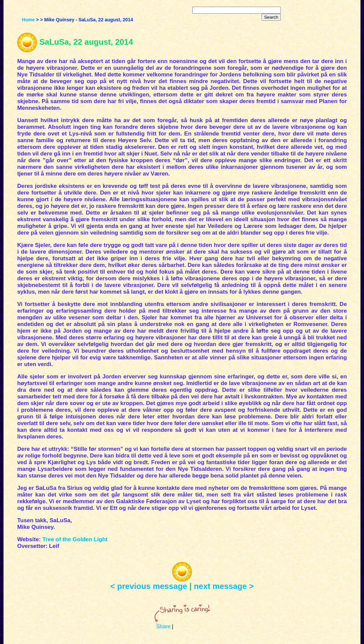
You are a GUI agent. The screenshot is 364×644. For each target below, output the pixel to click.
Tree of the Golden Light (75, 539)
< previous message (149, 586)
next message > (224, 586)
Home (28, 20)
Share (163, 626)
